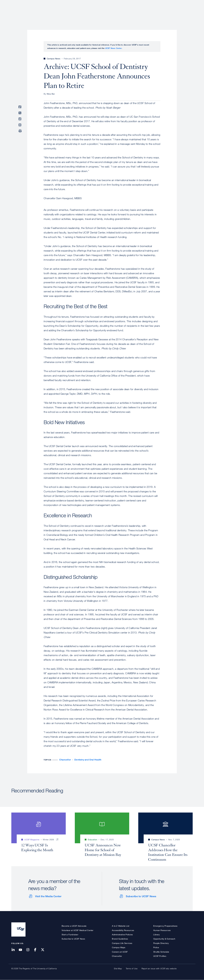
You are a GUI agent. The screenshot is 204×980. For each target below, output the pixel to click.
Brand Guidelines (120, 939)
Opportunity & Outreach (164, 939)
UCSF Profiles (160, 956)
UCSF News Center (113, 48)
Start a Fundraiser (70, 934)
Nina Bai (51, 94)
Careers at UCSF (120, 952)
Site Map (118, 968)
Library (156, 934)
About (103, 12)
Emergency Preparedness (165, 926)
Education (153, 12)
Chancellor (65, 760)
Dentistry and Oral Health (88, 760)
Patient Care (119, 12)
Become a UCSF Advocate (74, 926)
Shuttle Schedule (161, 952)
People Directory (161, 943)
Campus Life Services (122, 943)
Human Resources (162, 930)
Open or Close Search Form (188, 12)
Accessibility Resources (123, 930)
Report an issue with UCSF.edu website (159, 968)
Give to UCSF (182, 3)
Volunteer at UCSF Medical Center (77, 930)
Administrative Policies (122, 934)
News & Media (172, 12)
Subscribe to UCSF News (141, 896)
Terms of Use (132, 968)
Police (156, 947)
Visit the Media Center (48, 896)
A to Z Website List (121, 926)
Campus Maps (119, 947)
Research (136, 12)
